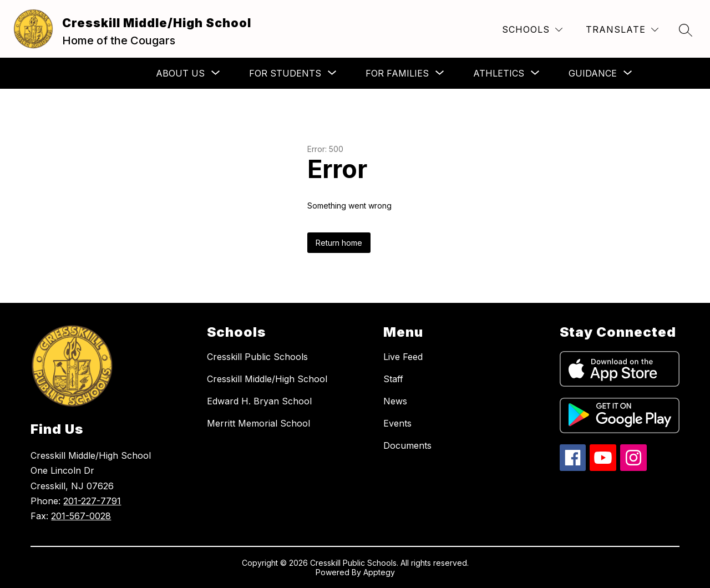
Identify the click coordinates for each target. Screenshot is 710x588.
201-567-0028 (81, 516)
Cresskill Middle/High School (267, 379)
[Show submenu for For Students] (285, 73)
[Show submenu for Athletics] (499, 73)
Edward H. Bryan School (259, 401)
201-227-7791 (92, 501)
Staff (393, 379)
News (395, 401)
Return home (339, 243)
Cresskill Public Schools (257, 357)
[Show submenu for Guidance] (593, 73)
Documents (407, 445)
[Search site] (686, 30)
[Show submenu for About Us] (180, 73)
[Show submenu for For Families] (397, 73)
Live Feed (403, 357)
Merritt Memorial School (258, 423)
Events (397, 423)
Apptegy (379, 572)
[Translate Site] (622, 30)
